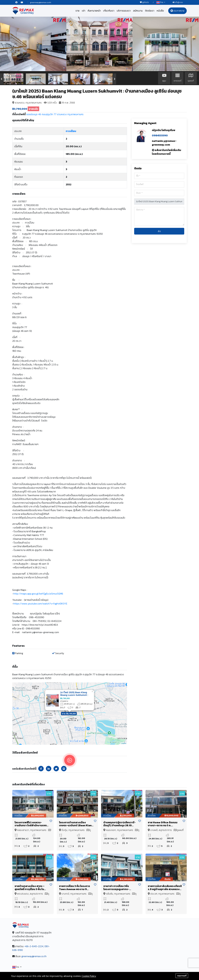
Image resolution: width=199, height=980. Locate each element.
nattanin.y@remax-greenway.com (164, 143)
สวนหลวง (62, 114)
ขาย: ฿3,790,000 (69, 714)
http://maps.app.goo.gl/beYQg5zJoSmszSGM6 (38, 594)
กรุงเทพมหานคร (75, 114)
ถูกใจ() (144, 2)
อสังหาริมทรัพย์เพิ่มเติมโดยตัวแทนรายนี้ (167, 152)
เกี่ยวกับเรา (109, 11)
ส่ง (159, 231)
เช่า (84, 11)
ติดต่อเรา (150, 11)
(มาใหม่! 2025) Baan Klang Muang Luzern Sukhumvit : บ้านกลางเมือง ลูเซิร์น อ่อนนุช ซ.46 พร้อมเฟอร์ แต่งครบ (75, 696)
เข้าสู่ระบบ (178, 2)
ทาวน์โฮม (71, 131)
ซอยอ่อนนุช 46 (34, 114)
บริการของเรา (124, 11)
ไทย (160, 2)
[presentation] (2, 79)
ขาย (78, 11)
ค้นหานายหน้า (94, 11)
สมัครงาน (138, 11)
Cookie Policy (89, 976)
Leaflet (124, 743)
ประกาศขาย (177, 11)
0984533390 (160, 135)
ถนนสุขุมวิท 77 (49, 114)
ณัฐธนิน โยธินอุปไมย (164, 130)
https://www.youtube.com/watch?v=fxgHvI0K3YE (40, 604)
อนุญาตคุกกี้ (182, 976)
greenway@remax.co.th (41, 2)
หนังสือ (160, 11)
